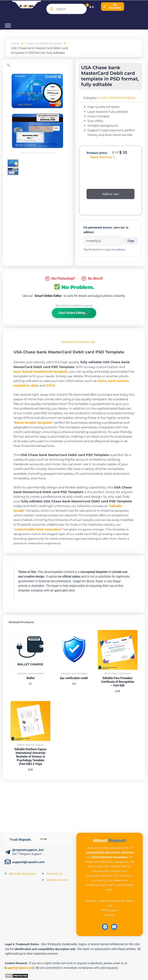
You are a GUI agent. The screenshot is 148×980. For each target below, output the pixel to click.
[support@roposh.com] (8, 862)
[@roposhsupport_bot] (8, 852)
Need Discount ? (103, 157)
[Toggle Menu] (8, 25)
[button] (8, 65)
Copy (131, 241)
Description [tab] (70, 342)
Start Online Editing (74, 313)
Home (15, 43)
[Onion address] (103, 241)
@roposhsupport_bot (28, 850)
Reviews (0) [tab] (87, 342)
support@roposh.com (28, 862)
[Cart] (89, 7)
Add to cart (111, 194)
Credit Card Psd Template (44, 43)
